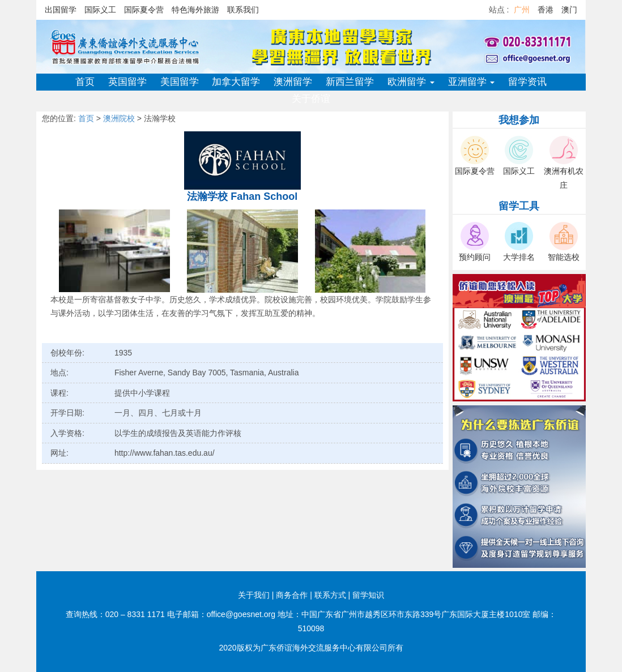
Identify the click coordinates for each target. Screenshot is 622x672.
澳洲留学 (293, 82)
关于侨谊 (311, 99)
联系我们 (243, 10)
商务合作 (292, 595)
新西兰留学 (350, 82)
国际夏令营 (144, 10)
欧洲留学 (411, 82)
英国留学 (127, 82)
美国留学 (180, 82)
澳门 (569, 10)
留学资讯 (527, 82)
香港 (546, 10)
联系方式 (330, 595)
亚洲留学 (472, 82)
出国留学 (61, 10)
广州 (522, 10)
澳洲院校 (119, 118)
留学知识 (368, 595)
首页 (85, 82)
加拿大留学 (236, 82)
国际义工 (100, 10)
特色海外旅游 (195, 10)
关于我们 (254, 595)
